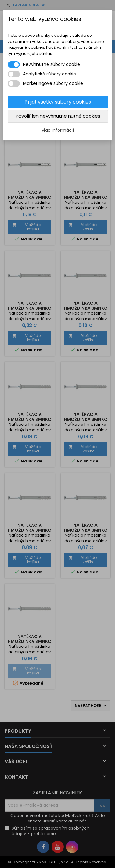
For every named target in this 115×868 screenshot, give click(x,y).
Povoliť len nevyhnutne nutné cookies (58, 116)
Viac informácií (58, 130)
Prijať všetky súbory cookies (58, 102)
